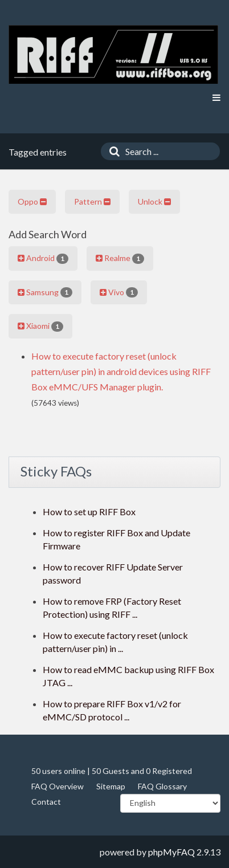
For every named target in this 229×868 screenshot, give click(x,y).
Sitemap (111, 786)
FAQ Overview (58, 786)
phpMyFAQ (171, 852)
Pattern (92, 201)
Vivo (119, 292)
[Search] (112, 151)
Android (43, 258)
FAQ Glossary (162, 786)
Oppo (32, 201)
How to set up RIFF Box (89, 512)
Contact (46, 802)
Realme (120, 258)
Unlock (154, 201)
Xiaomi (40, 326)
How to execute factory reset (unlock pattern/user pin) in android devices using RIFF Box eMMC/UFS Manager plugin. (121, 371)
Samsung (45, 292)
